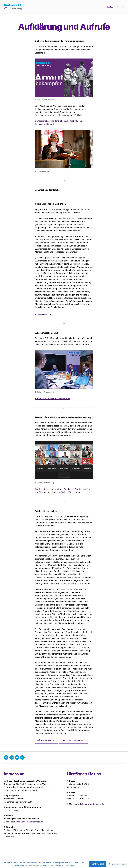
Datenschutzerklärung (118, 864)
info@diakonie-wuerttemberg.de (89, 804)
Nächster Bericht (46, 741)
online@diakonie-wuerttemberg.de (27, 822)
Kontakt (110, 7)
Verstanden (98, 864)
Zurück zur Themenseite (73, 741)
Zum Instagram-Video (43, 314)
